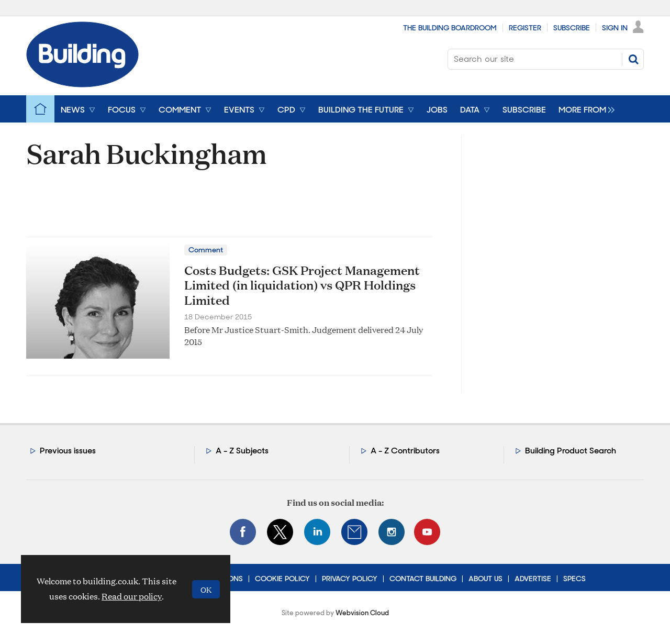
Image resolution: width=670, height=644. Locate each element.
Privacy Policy (350, 579)
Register (525, 28)
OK (206, 589)
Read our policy (132, 596)
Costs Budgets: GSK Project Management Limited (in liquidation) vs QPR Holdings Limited (302, 285)
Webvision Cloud (362, 613)
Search (633, 59)
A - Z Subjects (242, 451)
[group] (584, 109)
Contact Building (423, 579)
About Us (485, 579)
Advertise (533, 579)
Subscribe (572, 28)
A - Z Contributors (405, 451)
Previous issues (68, 451)
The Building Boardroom (450, 28)
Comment (206, 250)
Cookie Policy (282, 579)
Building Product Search (571, 451)
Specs (574, 579)
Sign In (615, 28)
